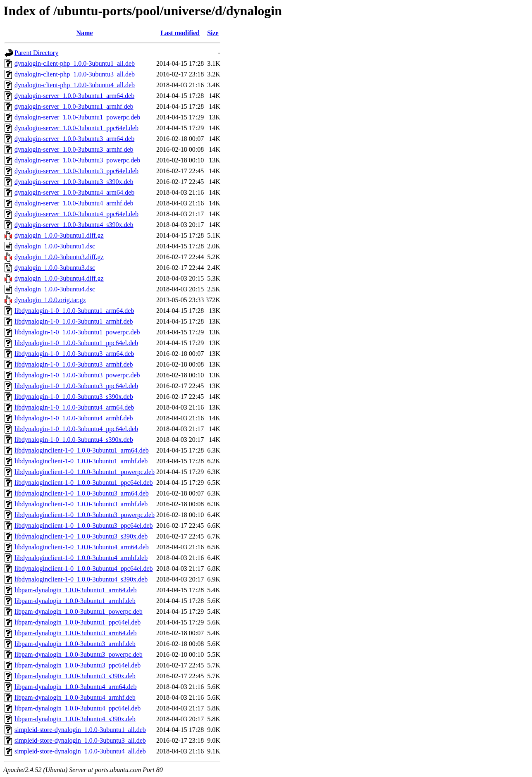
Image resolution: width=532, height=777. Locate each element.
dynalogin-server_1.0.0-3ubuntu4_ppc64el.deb (76, 214)
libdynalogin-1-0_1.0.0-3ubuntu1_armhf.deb (74, 321)
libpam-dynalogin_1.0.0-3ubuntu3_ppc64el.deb (78, 665)
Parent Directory (36, 53)
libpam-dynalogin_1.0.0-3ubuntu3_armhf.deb (75, 644)
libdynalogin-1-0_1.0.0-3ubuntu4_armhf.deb (74, 418)
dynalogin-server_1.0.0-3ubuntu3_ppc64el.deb (76, 171)
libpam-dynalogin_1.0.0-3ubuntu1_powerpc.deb (79, 611)
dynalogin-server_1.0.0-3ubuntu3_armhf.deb (74, 149)
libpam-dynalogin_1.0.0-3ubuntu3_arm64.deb (76, 633)
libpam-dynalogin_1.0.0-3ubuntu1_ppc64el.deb (78, 622)
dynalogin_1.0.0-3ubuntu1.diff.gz (59, 235)
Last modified (180, 33)
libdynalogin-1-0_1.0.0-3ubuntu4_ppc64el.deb (76, 429)
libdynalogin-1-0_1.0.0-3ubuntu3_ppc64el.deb (76, 386)
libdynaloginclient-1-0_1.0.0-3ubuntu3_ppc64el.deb (84, 526)
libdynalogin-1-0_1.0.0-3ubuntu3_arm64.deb (74, 354)
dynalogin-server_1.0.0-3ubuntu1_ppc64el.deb (76, 128)
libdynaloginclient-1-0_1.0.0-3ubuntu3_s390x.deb (81, 536)
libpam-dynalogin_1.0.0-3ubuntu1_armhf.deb (75, 601)
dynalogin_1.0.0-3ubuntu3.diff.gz (59, 257)
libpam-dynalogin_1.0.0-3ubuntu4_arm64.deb (76, 687)
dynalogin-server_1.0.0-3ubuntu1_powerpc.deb (77, 117)
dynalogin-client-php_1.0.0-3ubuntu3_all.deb (75, 74)
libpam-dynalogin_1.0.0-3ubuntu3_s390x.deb (75, 676)
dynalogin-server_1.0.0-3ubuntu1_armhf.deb (74, 106)
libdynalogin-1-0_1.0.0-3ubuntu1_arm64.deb (74, 311)
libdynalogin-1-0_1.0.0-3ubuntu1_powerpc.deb (77, 332)
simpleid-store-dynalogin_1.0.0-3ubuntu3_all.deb (80, 740)
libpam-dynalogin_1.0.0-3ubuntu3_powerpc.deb (79, 654)
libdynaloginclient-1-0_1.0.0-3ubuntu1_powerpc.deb (85, 472)
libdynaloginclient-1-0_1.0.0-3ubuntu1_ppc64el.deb (84, 483)
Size (213, 33)
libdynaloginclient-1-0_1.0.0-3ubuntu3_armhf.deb (81, 504)
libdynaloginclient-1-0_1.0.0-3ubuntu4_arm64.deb (82, 547)
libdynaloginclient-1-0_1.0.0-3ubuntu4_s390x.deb (81, 579)
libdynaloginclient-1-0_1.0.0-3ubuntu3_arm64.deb (82, 493)
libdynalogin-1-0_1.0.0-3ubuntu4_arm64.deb (74, 407)
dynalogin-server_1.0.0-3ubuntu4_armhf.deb (74, 203)
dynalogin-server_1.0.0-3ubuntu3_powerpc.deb (77, 160)
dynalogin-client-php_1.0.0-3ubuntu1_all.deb (75, 63)
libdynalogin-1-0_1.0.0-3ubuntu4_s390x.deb (74, 440)
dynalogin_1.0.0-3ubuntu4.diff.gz (59, 278)
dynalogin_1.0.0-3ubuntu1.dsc (55, 246)
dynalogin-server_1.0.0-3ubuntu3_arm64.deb (74, 139)
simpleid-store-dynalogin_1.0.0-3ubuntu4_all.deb (80, 751)
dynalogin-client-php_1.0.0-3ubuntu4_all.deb (75, 85)
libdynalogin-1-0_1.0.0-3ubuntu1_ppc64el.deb (76, 343)
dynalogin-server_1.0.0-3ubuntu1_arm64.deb (74, 96)
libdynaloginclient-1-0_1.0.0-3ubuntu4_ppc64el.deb (84, 568)
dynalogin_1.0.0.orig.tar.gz (50, 300)
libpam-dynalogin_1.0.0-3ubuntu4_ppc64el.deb (78, 708)
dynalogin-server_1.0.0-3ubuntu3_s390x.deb (74, 182)
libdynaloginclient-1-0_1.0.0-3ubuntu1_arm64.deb (82, 450)
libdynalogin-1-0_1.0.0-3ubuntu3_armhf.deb (74, 364)
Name (85, 33)
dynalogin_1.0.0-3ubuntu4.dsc (55, 289)
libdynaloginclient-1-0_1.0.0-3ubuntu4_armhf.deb (81, 558)
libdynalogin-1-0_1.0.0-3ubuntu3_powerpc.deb (77, 375)
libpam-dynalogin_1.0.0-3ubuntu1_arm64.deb (76, 590)
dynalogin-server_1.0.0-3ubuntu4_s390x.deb (74, 225)
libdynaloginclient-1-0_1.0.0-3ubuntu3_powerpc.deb (85, 515)
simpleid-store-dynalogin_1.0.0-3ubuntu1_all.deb (80, 730)
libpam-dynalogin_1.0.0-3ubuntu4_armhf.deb (75, 697)
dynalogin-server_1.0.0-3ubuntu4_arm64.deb (74, 192)
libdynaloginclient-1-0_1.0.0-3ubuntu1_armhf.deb (81, 461)
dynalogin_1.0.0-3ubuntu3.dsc (55, 268)
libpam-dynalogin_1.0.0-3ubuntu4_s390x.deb (75, 719)
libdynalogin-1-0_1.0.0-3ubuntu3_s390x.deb (74, 397)
